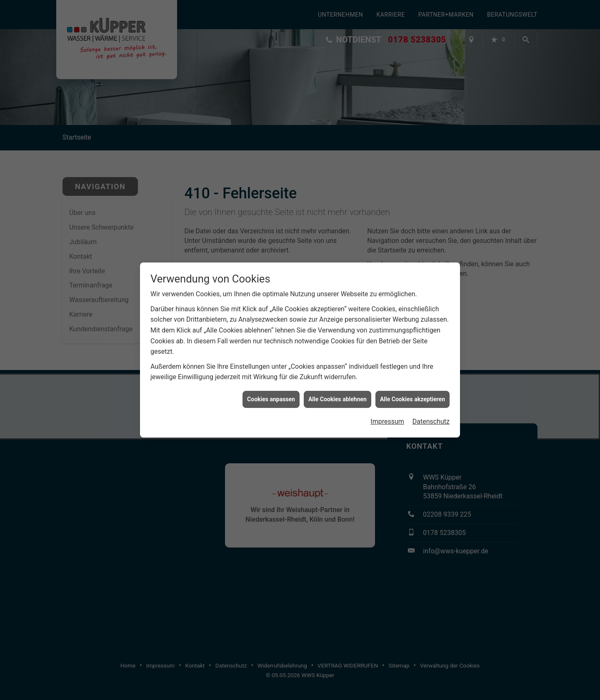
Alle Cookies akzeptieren (412, 394)
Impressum (387, 416)
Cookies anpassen (271, 394)
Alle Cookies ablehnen (337, 394)
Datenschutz (431, 416)
